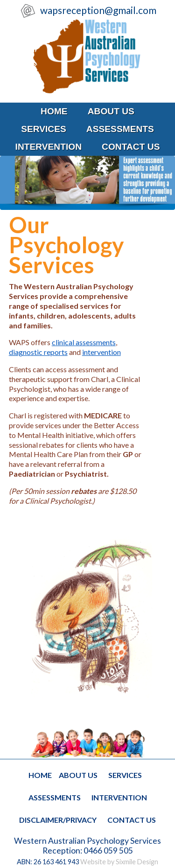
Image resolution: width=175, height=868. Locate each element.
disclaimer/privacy (58, 820)
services (44, 129)
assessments (120, 129)
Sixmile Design (137, 862)
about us (111, 111)
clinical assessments (84, 342)
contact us (131, 147)
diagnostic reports (38, 352)
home (54, 111)
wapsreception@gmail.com (97, 10)
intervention (49, 147)
